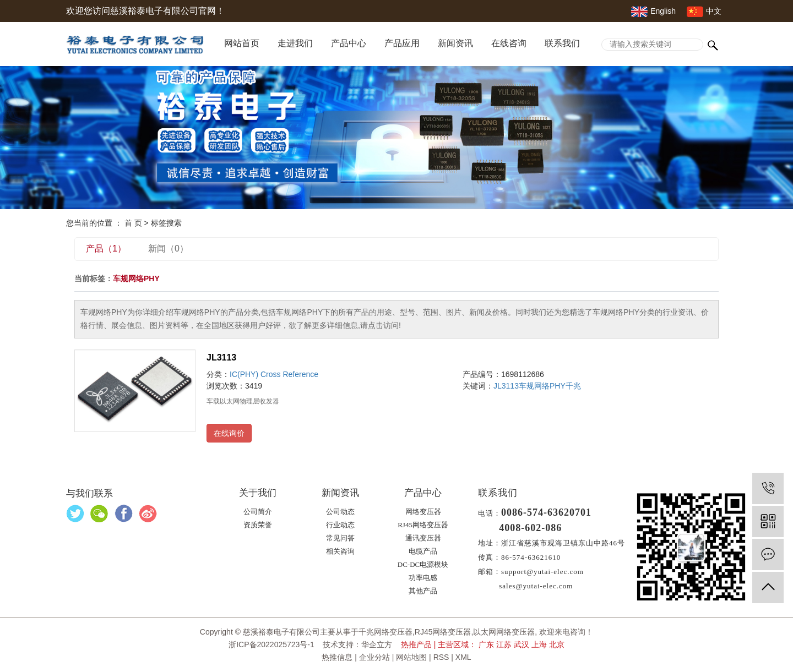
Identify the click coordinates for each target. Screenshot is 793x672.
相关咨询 (340, 551)
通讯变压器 (423, 538)
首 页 (133, 223)
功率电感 (423, 578)
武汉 (522, 644)
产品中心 (349, 43)
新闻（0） (168, 248)
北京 (557, 644)
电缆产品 (423, 551)
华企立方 (377, 644)
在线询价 (229, 433)
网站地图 (411, 657)
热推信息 (337, 657)
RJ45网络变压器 (423, 525)
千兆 (573, 386)
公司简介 (258, 512)
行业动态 (340, 525)
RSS (441, 657)
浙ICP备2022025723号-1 (271, 644)
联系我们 (562, 43)
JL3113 (221, 357)
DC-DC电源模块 (423, 564)
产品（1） (106, 248)
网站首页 (242, 43)
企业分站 (374, 657)
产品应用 (402, 43)
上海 (539, 644)
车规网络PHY (542, 386)
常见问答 (340, 538)
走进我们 (295, 43)
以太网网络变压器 (504, 632)
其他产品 (423, 591)
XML (463, 657)
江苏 (504, 644)
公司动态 (340, 512)
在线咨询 (509, 43)
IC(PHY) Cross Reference (274, 374)
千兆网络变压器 (385, 632)
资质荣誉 (258, 525)
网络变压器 (423, 512)
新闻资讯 (455, 43)
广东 (486, 644)
